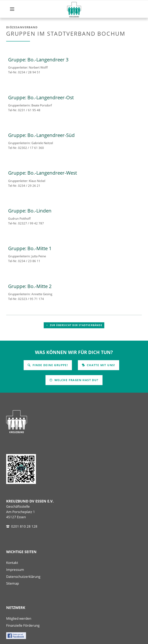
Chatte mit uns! (100, 365)
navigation (12, 9)
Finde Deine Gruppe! (50, 365)
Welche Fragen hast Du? (76, 380)
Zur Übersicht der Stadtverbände (75, 325)
